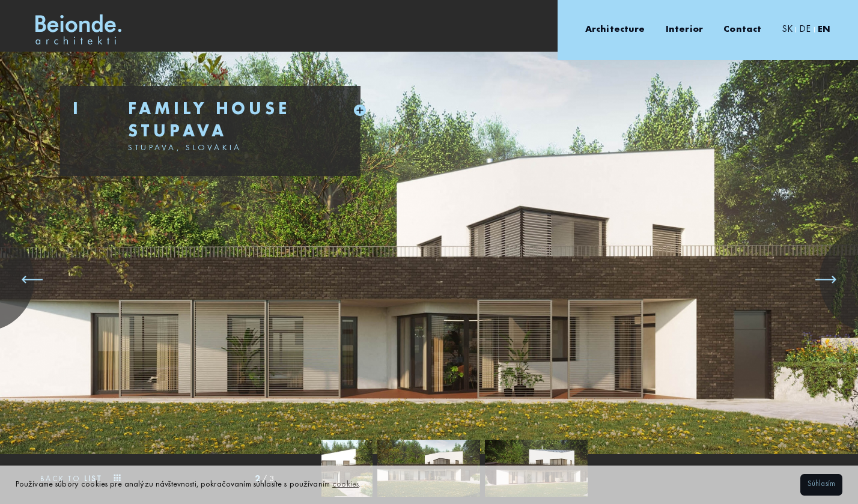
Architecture (615, 29)
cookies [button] (345, 484)
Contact (742, 29)
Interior (684, 29)
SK (787, 30)
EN (824, 29)
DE (805, 30)
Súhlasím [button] (821, 484)
